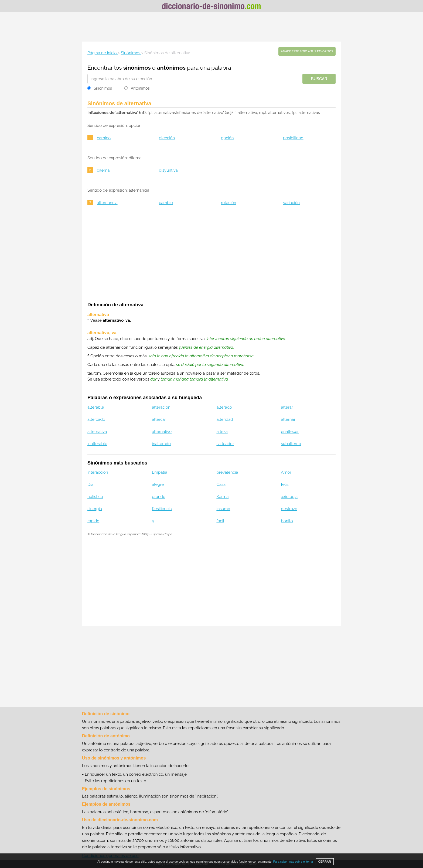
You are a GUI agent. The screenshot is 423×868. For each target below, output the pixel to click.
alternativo (162, 432)
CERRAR (325, 862)
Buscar (319, 79)
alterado (224, 407)
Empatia (160, 472)
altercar (159, 419)
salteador (225, 444)
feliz (285, 484)
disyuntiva (168, 170)
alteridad (225, 419)
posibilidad (293, 138)
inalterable (97, 444)
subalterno (291, 444)
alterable (96, 407)
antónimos (171, 68)
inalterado (161, 444)
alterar (287, 407)
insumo (223, 509)
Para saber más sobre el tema (293, 862)
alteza (222, 432)
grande (159, 497)
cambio (166, 203)
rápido (93, 521)
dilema (103, 170)
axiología (289, 497)
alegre (158, 484)
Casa (221, 484)
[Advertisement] (211, 27)
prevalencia (227, 472)
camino (104, 138)
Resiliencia (162, 509)
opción (227, 138)
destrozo (289, 509)
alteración (161, 407)
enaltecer (290, 432)
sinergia (95, 509)
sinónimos (137, 68)
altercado (96, 419)
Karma (222, 497)
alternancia (107, 203)
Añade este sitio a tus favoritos (307, 51)
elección (167, 138)
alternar (288, 419)
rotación (228, 203)
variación (291, 203)
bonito (287, 521)
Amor (286, 472)
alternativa (97, 432)
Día (90, 484)
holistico (95, 497)
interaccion (98, 472)
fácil (220, 521)
